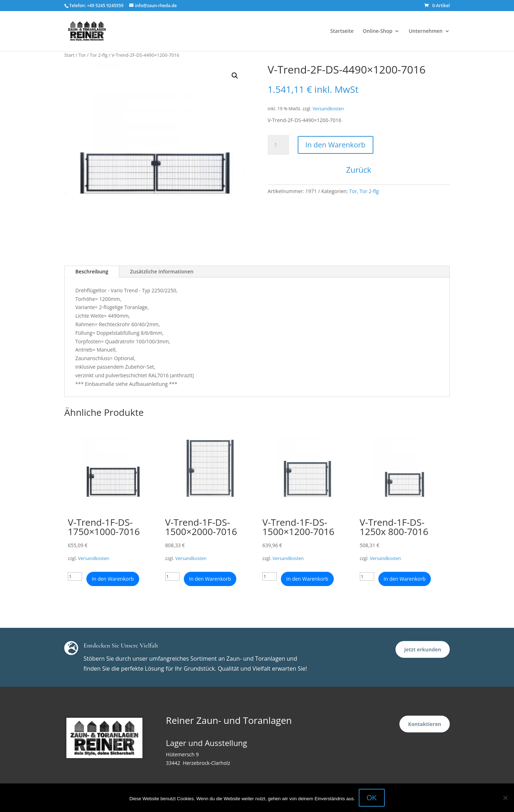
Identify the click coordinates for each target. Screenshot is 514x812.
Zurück (359, 170)
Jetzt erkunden (423, 649)
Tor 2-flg (99, 55)
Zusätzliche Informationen (162, 271)
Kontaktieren (425, 724)
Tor (82, 55)
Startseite (342, 31)
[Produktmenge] (278, 145)
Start (69, 55)
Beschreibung (92, 271)
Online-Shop (377, 31)
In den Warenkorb (336, 145)
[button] (235, 76)
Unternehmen (426, 31)
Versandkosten (328, 109)
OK (372, 798)
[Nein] (505, 798)
